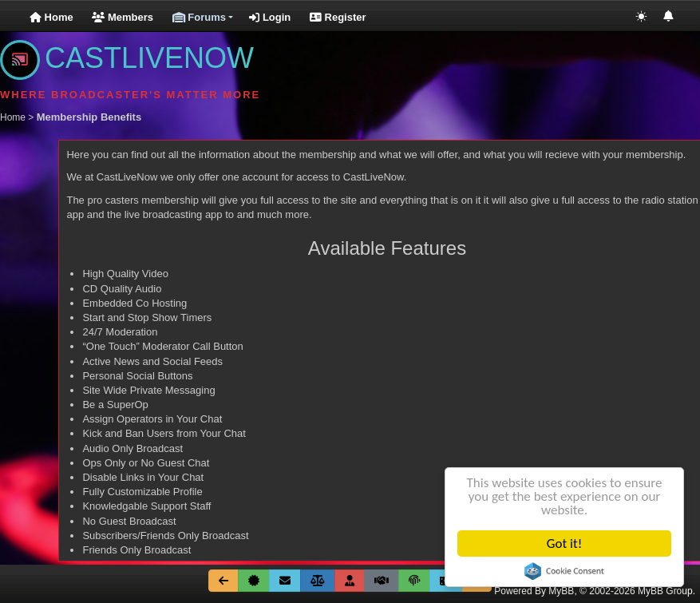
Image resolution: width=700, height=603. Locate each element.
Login (270, 17)
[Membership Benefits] (350, 581)
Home (51, 17)
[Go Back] (223, 581)
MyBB (561, 591)
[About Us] (254, 581)
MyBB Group (665, 591)
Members (123, 17)
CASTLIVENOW (127, 58)
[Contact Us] (285, 581)
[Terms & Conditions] (382, 581)
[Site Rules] (318, 581)
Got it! (564, 543)
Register (338, 17)
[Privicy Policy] (414, 581)
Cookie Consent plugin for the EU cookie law (564, 571)
